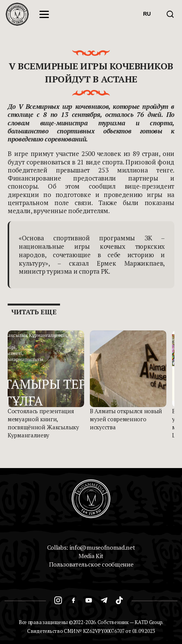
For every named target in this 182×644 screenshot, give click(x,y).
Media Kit (91, 556)
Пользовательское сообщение (91, 564)
